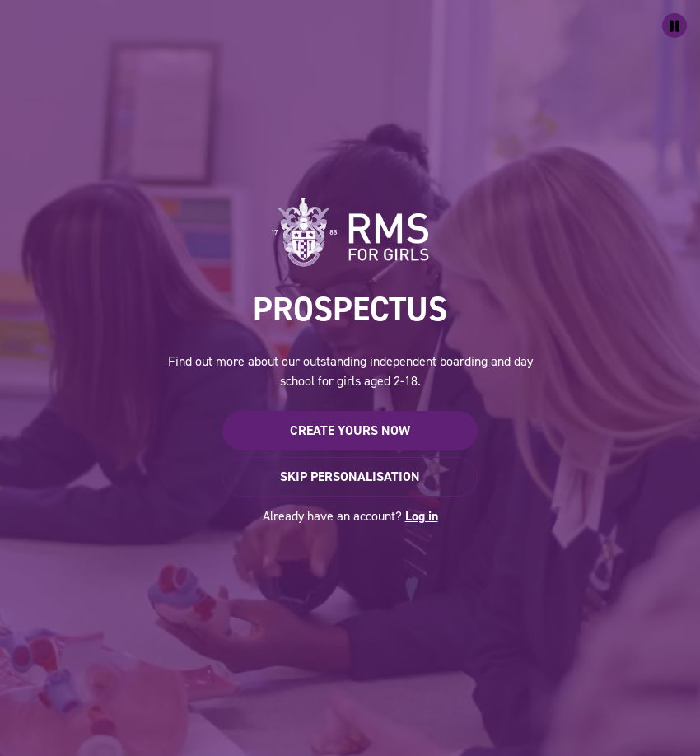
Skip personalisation (350, 476)
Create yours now (350, 430)
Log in (422, 516)
